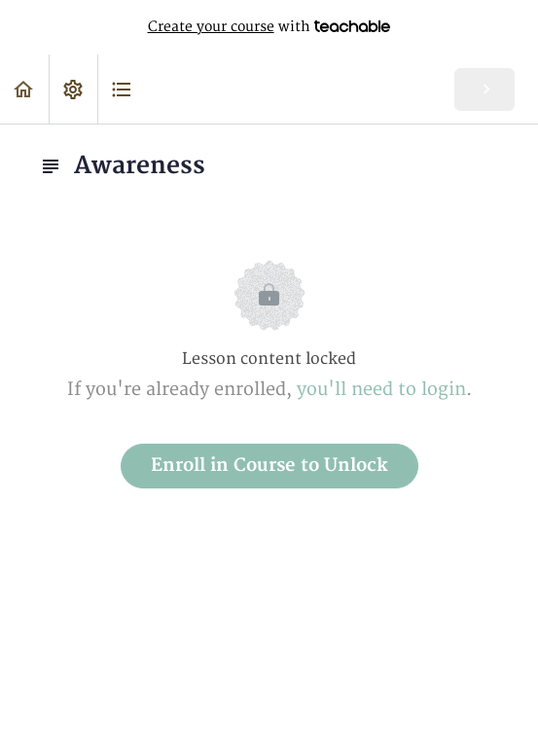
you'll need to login (381, 390)
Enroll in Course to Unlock (269, 466)
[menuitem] (73, 89)
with (269, 27)
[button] (24, 89)
